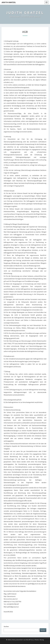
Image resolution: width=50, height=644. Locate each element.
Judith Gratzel (9, 2)
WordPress (30, 640)
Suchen (6, 626)
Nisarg (42, 640)
